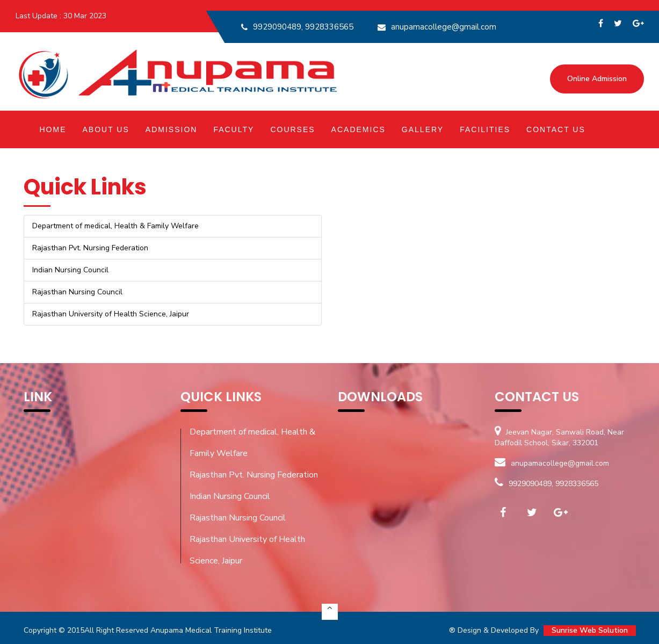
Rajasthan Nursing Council (238, 518)
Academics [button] (359, 129)
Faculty (234, 129)
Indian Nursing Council (230, 496)
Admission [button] (172, 129)
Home (53, 129)
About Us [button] (106, 129)
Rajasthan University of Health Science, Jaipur (247, 550)
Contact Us (556, 129)
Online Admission (597, 79)
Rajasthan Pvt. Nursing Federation (254, 475)
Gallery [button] (423, 129)
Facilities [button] (485, 129)
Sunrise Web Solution (590, 630)
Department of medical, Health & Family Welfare (252, 443)
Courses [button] (292, 129)
